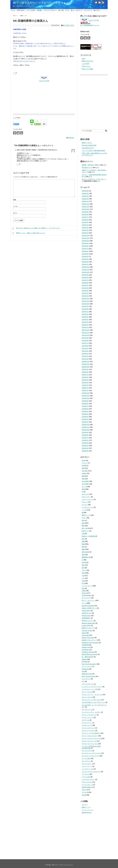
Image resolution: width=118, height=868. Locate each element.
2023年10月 (86, 272)
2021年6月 (85, 346)
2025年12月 (86, 204)
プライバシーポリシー (50, 10)
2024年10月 (86, 241)
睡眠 (83, 544)
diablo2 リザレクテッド (89, 640)
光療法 (84, 473)
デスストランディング (89, 741)
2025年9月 (85, 212)
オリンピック (86, 598)
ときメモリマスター (88, 779)
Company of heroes (88, 652)
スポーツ (85, 502)
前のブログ (97, 10)
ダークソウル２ (87, 697)
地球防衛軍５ (86, 618)
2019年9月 (85, 401)
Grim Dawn (85, 635)
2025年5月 (85, 222)
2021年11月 (86, 333)
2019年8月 (85, 404)
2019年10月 (86, 398)
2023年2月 (85, 293)
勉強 (83, 468)
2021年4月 (85, 351)
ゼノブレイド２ (87, 710)
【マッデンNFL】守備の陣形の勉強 (93, 151)
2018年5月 (85, 443)
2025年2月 (85, 230)
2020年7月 (85, 375)
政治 (83, 568)
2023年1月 (85, 296)
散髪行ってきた (87, 143)
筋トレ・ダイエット (77, 10)
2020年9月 (85, 369)
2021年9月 (85, 338)
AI (82, 492)
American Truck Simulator (90, 643)
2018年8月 (85, 435)
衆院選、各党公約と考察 (90, 165)
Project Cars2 (86, 616)
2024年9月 (85, 243)
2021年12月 (86, 330)
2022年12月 (86, 299)
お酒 (83, 576)
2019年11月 (86, 396)
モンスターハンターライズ (91, 756)
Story (83, 59)
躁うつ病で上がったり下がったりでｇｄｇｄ (41, 3)
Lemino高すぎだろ (88, 148)
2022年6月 (85, 314)
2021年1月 (85, 359)
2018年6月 (85, 440)
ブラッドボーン (87, 764)
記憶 (83, 534)
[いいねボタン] (14, 73)
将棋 (83, 489)
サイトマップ (88, 10)
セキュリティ (86, 497)
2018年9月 (85, 432)
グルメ (84, 570)
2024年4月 (85, 257)
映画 (83, 565)
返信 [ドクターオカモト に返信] (56, 150)
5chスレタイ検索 (87, 69)
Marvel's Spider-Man (88, 623)
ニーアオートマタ (88, 769)
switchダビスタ (87, 613)
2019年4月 (85, 414)
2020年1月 (85, 390)
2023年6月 (85, 283)
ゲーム (67, 10)
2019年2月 (85, 419)
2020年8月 (85, 372)
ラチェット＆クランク (89, 715)
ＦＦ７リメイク (87, 667)
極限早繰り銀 (86, 557)
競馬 (83, 541)
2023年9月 (85, 275)
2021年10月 (86, 335)
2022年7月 (85, 312)
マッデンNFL (86, 758)
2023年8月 (85, 278)
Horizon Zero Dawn (88, 638)
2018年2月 (85, 451)
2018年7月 (85, 438)
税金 (83, 520)
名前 (15, 200)
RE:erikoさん (86, 168)
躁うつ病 (61, 10)
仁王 (83, 681)
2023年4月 (85, 288)
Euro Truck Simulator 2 (89, 664)
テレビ (84, 487)
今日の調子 (85, 481)
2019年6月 (85, 409)
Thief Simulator (87, 595)
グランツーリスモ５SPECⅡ (91, 733)
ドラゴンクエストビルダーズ (91, 772)
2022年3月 (85, 322)
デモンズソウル (87, 782)
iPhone (84, 593)
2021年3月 (85, 354)
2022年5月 (85, 317)
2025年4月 (85, 225)
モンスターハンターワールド (91, 753)
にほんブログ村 (44, 81)
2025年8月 (85, 215)
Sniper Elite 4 (86, 611)
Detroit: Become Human (90, 654)
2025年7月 (85, 217)
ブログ (72, 25)
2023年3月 (85, 291)
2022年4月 (85, 320)
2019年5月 (85, 411)
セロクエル (85, 494)
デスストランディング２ (90, 744)
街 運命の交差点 (88, 657)
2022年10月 (86, 304)
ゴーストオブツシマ (88, 728)
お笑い (84, 790)
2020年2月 (85, 388)
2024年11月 (86, 238)
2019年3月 (85, 417)
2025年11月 (86, 207)
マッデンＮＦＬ (87, 785)
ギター (84, 518)
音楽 (83, 573)
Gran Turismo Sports (89, 676)
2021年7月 (85, 343)
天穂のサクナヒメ (88, 621)
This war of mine (87, 631)
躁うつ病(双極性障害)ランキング (90, 25)
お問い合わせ (21, 10)
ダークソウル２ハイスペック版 (92, 738)
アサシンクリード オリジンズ (92, 695)
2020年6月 (85, 377)
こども (84, 510)
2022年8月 (85, 309)
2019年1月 (85, 422)
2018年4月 (85, 446)
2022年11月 (86, 301)
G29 (83, 671)
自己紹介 (40, 10)
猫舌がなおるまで (88, 61)
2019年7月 (85, 406)
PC (83, 583)
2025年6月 (85, 220)
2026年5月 (85, 191)
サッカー (85, 505)
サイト (15, 213)
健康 (83, 476)
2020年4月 (85, 383)
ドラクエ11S (86, 777)
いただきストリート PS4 (90, 689)
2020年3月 (85, 385)
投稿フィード (86, 807)
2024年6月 (85, 251)
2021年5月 (85, 348)
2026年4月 (85, 194)
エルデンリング (87, 725)
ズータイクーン (87, 723)
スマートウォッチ (88, 499)
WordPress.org (87, 813)
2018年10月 (86, 430)
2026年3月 (85, 196)
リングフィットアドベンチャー (92, 687)
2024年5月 (85, 254)
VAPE (84, 591)
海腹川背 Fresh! (87, 674)
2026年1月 (85, 201)
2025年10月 (86, 209)
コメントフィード (88, 810)
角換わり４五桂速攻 (88, 536)
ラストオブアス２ (88, 684)
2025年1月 (85, 233)
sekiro (84, 633)
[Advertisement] (44, 95)
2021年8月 (85, 341)
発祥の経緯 (85, 552)
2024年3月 (85, 259)
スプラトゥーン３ (88, 717)
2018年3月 (85, 448)
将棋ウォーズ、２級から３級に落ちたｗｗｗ (28, 233)
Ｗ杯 (83, 581)
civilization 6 (86, 650)
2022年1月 (85, 327)
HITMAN (85, 662)
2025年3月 (85, 228)
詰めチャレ (85, 531)
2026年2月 (85, 199)
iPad (83, 588)
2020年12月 (86, 362)
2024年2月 (85, 262)
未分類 (84, 562)
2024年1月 (85, 264)
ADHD (84, 461)
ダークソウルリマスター (90, 736)
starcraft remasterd (88, 606)
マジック (85, 463)
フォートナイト (87, 766)
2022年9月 (85, 306)
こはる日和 (85, 64)
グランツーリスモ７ (88, 731)
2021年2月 (85, 356)
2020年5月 (85, 380)
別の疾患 (85, 471)
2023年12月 (86, 267)
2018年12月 (86, 425)
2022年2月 (85, 325)
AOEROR (85, 645)
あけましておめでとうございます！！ (94, 179)
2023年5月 (85, 285)
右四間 (84, 466)
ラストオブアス (87, 751)
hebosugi (71, 138)
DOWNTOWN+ (87, 787)
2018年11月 (86, 427)
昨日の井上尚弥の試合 (89, 145)
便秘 (83, 479)
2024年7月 (85, 249)
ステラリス (85, 720)
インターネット (87, 586)
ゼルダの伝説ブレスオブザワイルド (93, 702)
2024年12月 (86, 236)
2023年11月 (86, 270)
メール (15, 206)
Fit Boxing (85, 669)
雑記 (83, 523)
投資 (83, 547)
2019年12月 (86, 393)
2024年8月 (85, 246)
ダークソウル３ (87, 692)
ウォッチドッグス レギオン (91, 712)
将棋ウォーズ (86, 515)
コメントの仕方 (31, 10)
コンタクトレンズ (88, 507)
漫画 (83, 555)
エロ (83, 578)
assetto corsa (86, 647)
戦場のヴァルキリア (88, 628)
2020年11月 (86, 364)
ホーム (13, 10)
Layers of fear (86, 626)
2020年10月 (86, 367)
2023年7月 (85, 280)
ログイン (85, 805)
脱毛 (83, 539)
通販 (83, 526)
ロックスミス (86, 679)
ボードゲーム (86, 761)
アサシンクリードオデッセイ (91, 700)
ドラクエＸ (85, 774)
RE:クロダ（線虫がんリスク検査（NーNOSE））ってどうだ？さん (36, 228)
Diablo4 (84, 659)
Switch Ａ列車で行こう (89, 608)
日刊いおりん (86, 66)
